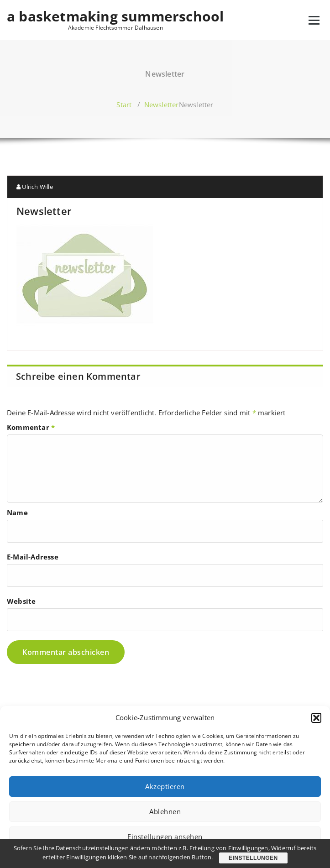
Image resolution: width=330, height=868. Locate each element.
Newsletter (162, 105)
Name (17, 512)
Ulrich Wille (35, 187)
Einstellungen (253, 858)
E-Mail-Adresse (33, 557)
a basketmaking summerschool (115, 16)
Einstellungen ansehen (165, 837)
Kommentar (31, 427)
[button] (316, 718)
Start (124, 105)
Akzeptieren (165, 786)
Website (21, 601)
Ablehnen (165, 811)
